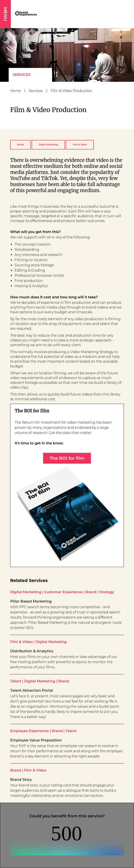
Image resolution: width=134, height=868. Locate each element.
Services (22, 75)
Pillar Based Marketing (31, 601)
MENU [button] (5, 14)
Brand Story (21, 780)
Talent (16, 681)
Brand (20, 145)
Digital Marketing (48, 145)
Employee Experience (30, 731)
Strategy (107, 592)
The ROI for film (67, 458)
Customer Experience (63, 592)
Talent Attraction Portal (31, 690)
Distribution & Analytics (32, 651)
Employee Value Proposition (36, 740)
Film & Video (80, 145)
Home (16, 91)
